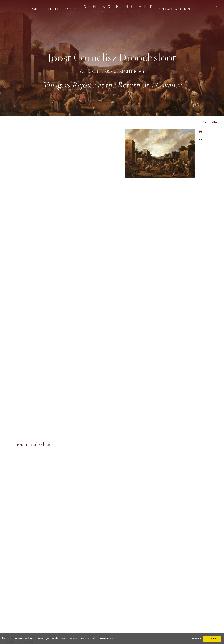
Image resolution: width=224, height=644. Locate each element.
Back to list (210, 122)
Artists (37, 9)
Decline (196, 639)
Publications (168, 9)
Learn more (106, 639)
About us (71, 9)
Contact (186, 9)
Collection (53, 9)
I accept (212, 639)
